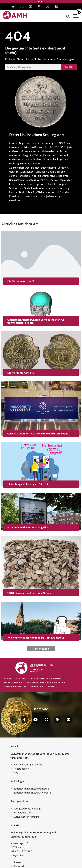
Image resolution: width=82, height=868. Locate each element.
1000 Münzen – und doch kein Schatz (29, 560)
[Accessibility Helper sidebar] (79, 12)
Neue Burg (37, 686)
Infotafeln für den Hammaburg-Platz (28, 500)
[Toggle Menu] (76, 16)
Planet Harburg (13, 682)
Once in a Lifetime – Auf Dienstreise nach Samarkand (38, 416)
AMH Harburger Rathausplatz (47, 678)
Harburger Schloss (15, 686)
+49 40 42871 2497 (21, 851)
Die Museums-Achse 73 (21, 281)
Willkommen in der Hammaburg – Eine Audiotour (36, 597)
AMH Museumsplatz (15, 678)
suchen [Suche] (69, 67)
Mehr (51, 686)
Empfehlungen (65, 59)
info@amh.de (18, 855)
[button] (68, 16)
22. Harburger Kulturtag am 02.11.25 (28, 463)
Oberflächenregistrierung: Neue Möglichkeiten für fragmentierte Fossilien (36, 314)
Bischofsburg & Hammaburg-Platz (46, 682)
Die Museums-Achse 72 (21, 361)
